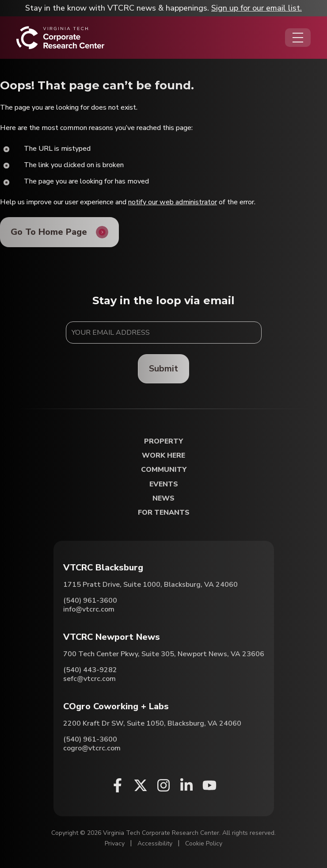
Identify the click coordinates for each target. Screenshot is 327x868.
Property (163, 442)
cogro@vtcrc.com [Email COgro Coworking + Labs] (92, 748)
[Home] (60, 38)
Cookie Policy (204, 843)
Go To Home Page (49, 232)
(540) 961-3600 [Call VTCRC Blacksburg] (90, 600)
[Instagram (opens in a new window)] (163, 785)
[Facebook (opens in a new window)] (118, 785)
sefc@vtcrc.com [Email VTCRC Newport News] (89, 679)
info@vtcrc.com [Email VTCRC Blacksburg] (89, 609)
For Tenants (164, 513)
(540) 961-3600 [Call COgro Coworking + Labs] (90, 739)
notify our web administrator (173, 202)
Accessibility (155, 843)
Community (164, 470)
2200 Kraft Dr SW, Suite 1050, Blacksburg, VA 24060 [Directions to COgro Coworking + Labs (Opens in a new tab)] (152, 723)
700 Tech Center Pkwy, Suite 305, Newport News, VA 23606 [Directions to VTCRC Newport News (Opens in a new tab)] (164, 654)
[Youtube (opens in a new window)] (209, 785)
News (163, 499)
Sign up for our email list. (257, 8)
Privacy (115, 843)
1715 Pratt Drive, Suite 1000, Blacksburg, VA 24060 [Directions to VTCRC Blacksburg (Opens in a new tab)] (150, 585)
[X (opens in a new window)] (141, 785)
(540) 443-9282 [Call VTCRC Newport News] (90, 670)
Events (164, 484)
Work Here (163, 456)
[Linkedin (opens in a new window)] (186, 785)
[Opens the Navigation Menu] (298, 38)
